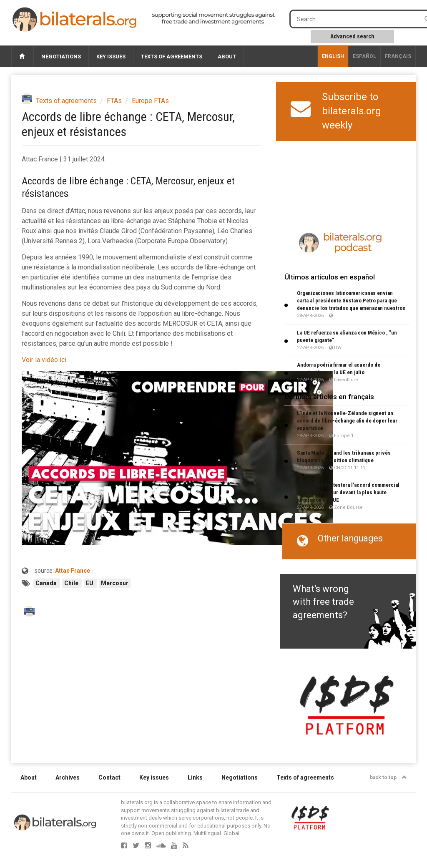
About (227, 57)
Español (364, 56)
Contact (109, 777)
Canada (47, 583)
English (333, 56)
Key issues (111, 57)
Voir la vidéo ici (44, 360)
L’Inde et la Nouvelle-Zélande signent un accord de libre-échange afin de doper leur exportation (347, 421)
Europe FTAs (150, 101)
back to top (388, 777)
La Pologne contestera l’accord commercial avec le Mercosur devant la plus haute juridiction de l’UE (348, 492)
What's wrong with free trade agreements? (323, 602)
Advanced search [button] (352, 36)
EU (90, 583)
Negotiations (61, 57)
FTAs (114, 101)
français (398, 56)
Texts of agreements (172, 57)
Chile (72, 583)
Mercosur (115, 583)
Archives (68, 777)
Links (195, 777)
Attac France (73, 571)
